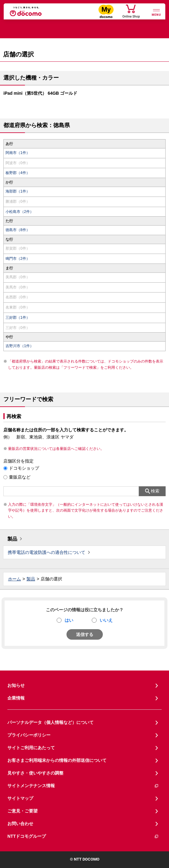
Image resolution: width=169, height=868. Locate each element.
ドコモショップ (24, 468)
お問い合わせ (20, 824)
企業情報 (16, 698)
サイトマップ (20, 798)
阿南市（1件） (18, 153)
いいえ (106, 620)
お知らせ (16, 685)
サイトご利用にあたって (31, 748)
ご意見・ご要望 (22, 811)
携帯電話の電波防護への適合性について (46, 552)
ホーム (14, 579)
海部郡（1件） (18, 191)
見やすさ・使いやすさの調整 (35, 773)
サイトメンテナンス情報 (83, 786)
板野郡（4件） (18, 173)
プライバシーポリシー (29, 735)
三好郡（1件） (18, 318)
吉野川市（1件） (20, 346)
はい (69, 620)
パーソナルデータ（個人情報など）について (50, 722)
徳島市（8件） (18, 230)
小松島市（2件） (20, 212)
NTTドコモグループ (83, 836)
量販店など (20, 477)
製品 (12, 539)
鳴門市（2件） (18, 259)
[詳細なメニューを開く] (156, 12)
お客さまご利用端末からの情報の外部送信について (57, 760)
